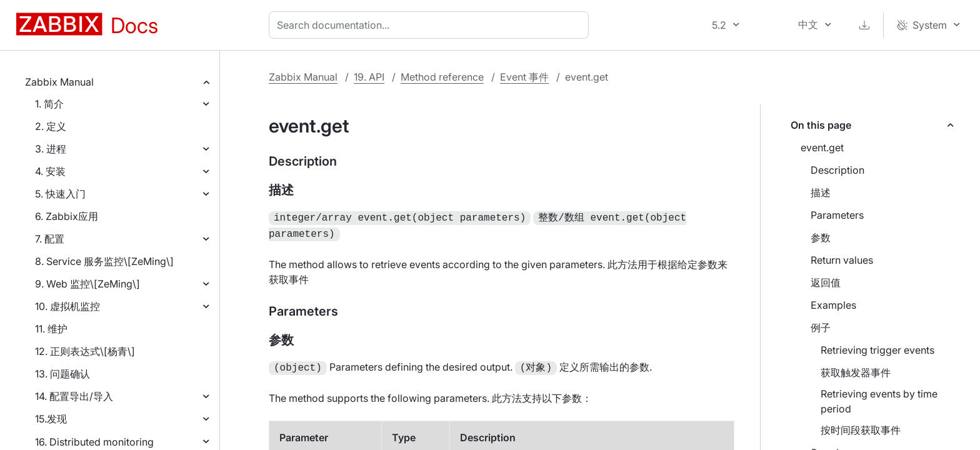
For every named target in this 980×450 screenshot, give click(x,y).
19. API (369, 77)
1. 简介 (49, 104)
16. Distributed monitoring (94, 442)
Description (837, 170)
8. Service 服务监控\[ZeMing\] (104, 261)
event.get (822, 147)
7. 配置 (50, 239)
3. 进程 (51, 149)
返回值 (826, 282)
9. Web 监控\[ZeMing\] (87, 284)
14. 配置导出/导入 (74, 396)
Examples (833, 305)
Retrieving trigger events (877, 350)
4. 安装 (50, 171)
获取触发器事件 (856, 372)
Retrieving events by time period (879, 401)
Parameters (837, 215)
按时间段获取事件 (861, 430)
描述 (821, 192)
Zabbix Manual (59, 82)
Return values (842, 260)
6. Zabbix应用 (67, 216)
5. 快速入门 (60, 194)
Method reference (442, 77)
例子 (821, 327)
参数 (821, 237)
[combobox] (431, 25)
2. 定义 (51, 126)
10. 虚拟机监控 (67, 306)
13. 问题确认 (62, 374)
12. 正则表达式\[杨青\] (85, 351)
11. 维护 (51, 329)
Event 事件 (524, 77)
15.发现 (51, 419)
